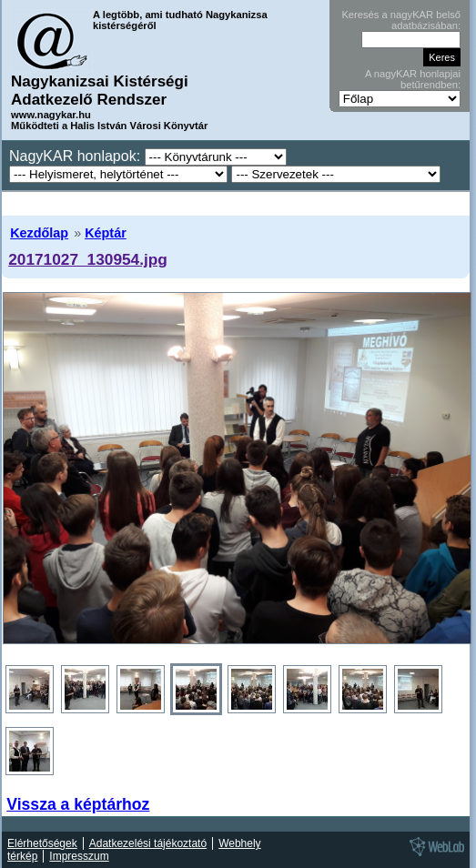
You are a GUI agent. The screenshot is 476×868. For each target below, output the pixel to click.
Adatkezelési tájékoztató (148, 843)
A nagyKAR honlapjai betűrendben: (413, 79)
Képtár (106, 233)
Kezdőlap (39, 233)
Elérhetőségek (42, 843)
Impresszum (79, 856)
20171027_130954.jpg (88, 259)
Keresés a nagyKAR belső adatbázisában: (401, 20)
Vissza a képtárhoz (78, 804)
